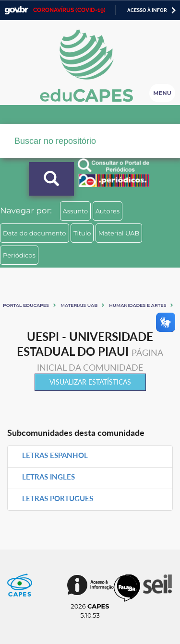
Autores (108, 211)
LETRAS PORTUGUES (58, 498)
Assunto (76, 211)
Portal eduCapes (26, 305)
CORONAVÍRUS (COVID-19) (69, 10)
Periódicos (19, 255)
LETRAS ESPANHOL (55, 455)
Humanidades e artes (138, 305)
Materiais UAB (79, 305)
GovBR (16, 10)
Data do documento (35, 233)
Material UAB (119, 233)
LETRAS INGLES (48, 477)
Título (82, 233)
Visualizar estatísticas (90, 382)
